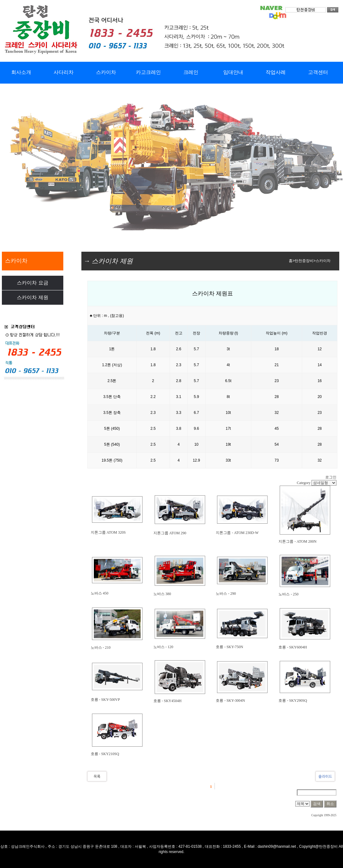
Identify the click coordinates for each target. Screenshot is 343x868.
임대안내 (233, 72)
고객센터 (318, 72)
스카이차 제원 (32, 297)
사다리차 (64, 72)
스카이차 (106, 72)
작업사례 (276, 72)
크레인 (191, 72)
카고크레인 (148, 72)
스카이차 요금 (32, 283)
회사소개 (21, 72)
